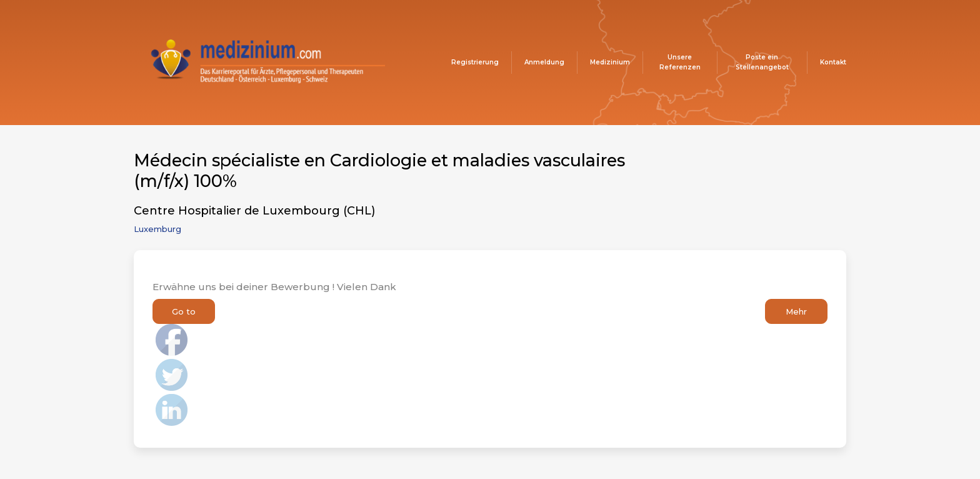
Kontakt (833, 62)
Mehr (796, 311)
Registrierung (475, 62)
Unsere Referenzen (680, 62)
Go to (184, 311)
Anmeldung (544, 62)
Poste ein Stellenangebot (762, 62)
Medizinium (610, 62)
